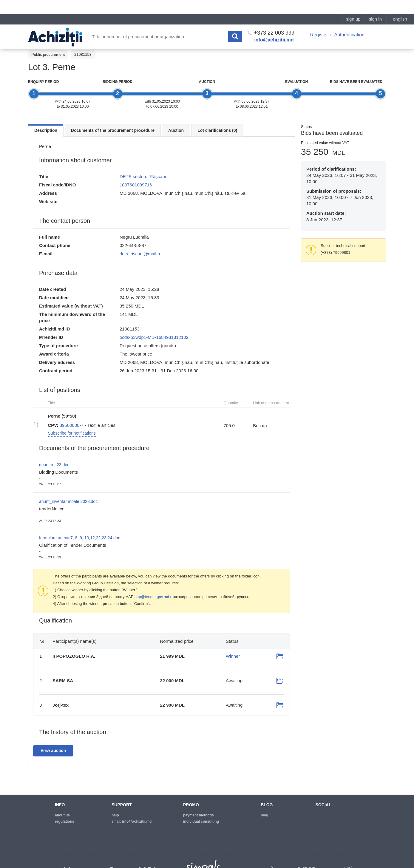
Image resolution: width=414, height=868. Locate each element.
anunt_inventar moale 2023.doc (68, 501)
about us (62, 815)
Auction (176, 130)
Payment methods (198, 815)
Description (46, 130)
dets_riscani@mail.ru (140, 254)
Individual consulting (201, 821)
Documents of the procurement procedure (113, 130)
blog (264, 815)
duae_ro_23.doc (54, 465)
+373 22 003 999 (271, 19)
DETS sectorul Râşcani (143, 176)
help (115, 815)
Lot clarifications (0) (217, 130)
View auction (53, 750)
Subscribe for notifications (72, 433)
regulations (65, 821)
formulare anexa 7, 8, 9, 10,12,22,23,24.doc (80, 538)
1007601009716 (136, 185)
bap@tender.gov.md (152, 597)
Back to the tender (47, 41)
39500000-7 (72, 425)
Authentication (349, 21)
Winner (233, 656)
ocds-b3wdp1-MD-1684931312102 (154, 337)
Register (319, 21)
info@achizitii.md (274, 26)
